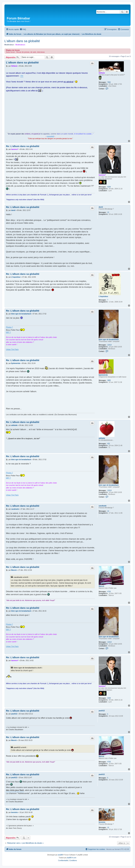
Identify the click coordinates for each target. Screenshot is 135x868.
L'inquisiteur (103, 296)
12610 (109, 345)
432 (109, 444)
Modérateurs (20, 45)
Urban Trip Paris (12, 349)
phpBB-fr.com (72, 858)
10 (108, 828)
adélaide (102, 438)
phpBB (60, 855)
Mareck (101, 586)
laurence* (102, 175)
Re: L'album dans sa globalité (23, 146)
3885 (109, 380)
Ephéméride (103, 375)
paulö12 (102, 711)
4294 (109, 187)
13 (108, 212)
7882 (109, 82)
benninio (102, 822)
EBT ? (8, 332)
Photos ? (9, 327)
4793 (109, 592)
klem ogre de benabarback (109, 340)
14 (108, 511)
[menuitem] (23, 29)
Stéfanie (102, 73)
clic (22, 76)
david (101, 207)
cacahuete (103, 506)
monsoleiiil (50, 136)
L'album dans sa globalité (22, 41)
